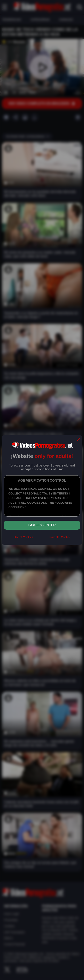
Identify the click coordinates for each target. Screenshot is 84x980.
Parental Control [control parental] (60, 537)
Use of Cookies (23, 537)
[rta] (41, 539)
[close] (78, 440)
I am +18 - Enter (42, 525)
